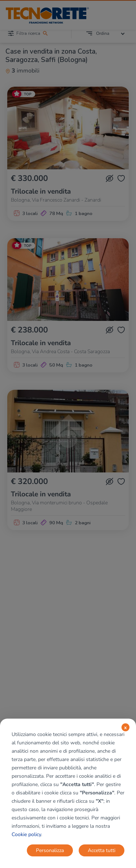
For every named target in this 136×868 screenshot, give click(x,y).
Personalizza (50, 850)
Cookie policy (26, 834)
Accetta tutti (102, 850)
